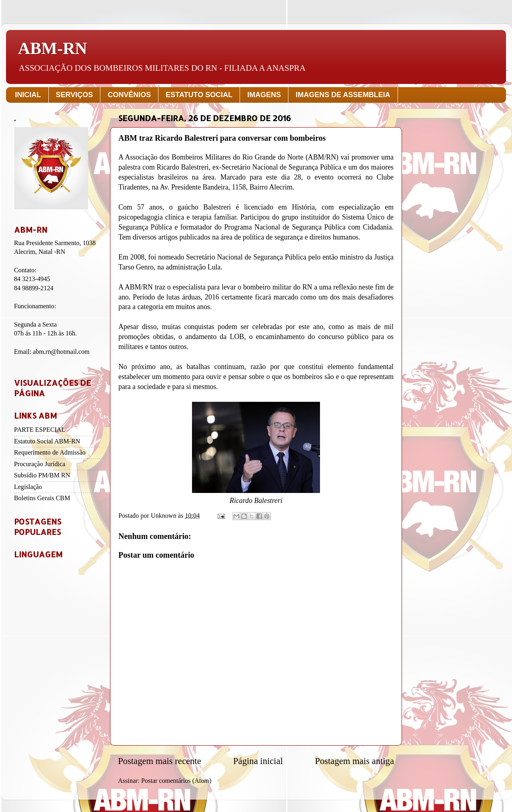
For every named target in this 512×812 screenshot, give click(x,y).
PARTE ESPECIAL (40, 430)
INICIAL (28, 95)
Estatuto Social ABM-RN (47, 441)
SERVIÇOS (75, 95)
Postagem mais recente (160, 761)
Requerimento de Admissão (50, 453)
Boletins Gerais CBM (42, 498)
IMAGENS (264, 95)
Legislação (28, 487)
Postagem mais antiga (354, 761)
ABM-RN (53, 48)
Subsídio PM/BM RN (42, 475)
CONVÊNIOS (129, 95)
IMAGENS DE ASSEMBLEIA (343, 95)
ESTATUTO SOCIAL (199, 95)
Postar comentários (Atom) (176, 781)
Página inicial (258, 761)
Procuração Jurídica (40, 464)
